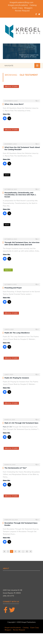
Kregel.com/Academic (18, 5)
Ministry (8, 270)
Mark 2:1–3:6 (7, 427)
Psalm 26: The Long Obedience (17, 333)
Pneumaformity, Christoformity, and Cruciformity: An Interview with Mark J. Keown (20, 195)
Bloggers (28, 8)
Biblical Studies (11, 86)
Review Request (22, 11)
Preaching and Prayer (13, 288)
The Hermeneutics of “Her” (16, 468)
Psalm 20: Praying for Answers (17, 378)
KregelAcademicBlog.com (21, 2)
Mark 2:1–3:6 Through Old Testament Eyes (21, 423)
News (7, 175)
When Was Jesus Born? (14, 104)
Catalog (33, 5)
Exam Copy (17, 8)
